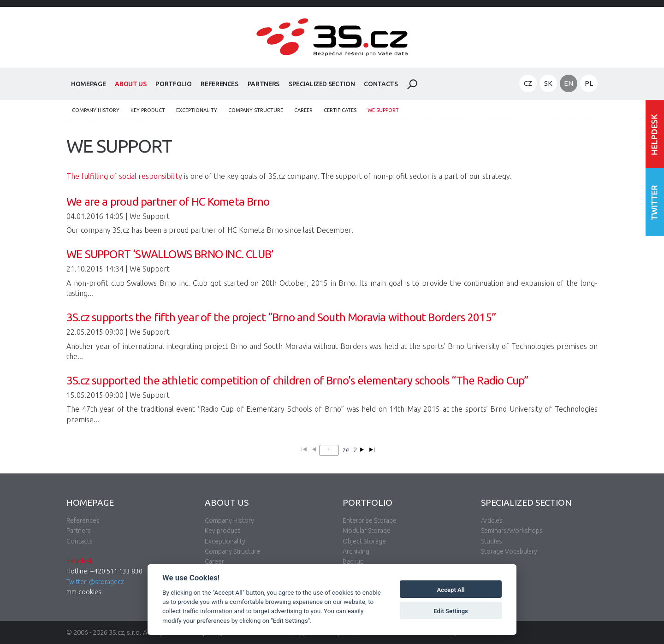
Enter (655, 134)
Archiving (356, 551)
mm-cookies (84, 592)
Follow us (655, 202)
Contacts (381, 84)
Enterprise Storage (370, 520)
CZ (528, 83)
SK (548, 83)
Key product (148, 110)
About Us (130, 84)
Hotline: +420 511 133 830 (104, 571)
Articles (492, 520)
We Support (383, 110)
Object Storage (364, 541)
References (219, 84)
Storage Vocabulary (509, 551)
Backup (353, 561)
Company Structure (256, 110)
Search (412, 84)
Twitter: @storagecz (95, 582)
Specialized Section (322, 84)
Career (303, 110)
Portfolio (173, 84)
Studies (492, 541)
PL (589, 83)
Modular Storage (367, 531)
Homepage (88, 84)
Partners (264, 84)
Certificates (340, 110)
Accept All (451, 590)
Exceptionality (197, 110)
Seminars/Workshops (512, 531)
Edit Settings (451, 611)
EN (569, 83)
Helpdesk (80, 561)
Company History (96, 110)
